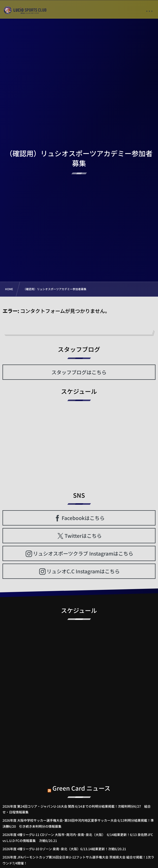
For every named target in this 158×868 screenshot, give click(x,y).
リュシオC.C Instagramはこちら (83, 571)
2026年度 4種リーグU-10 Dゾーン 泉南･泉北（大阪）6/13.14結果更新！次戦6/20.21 (64, 849)
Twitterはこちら (83, 536)
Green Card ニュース (82, 785)
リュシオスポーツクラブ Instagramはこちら (83, 553)
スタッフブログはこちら (79, 372)
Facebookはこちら (83, 518)
